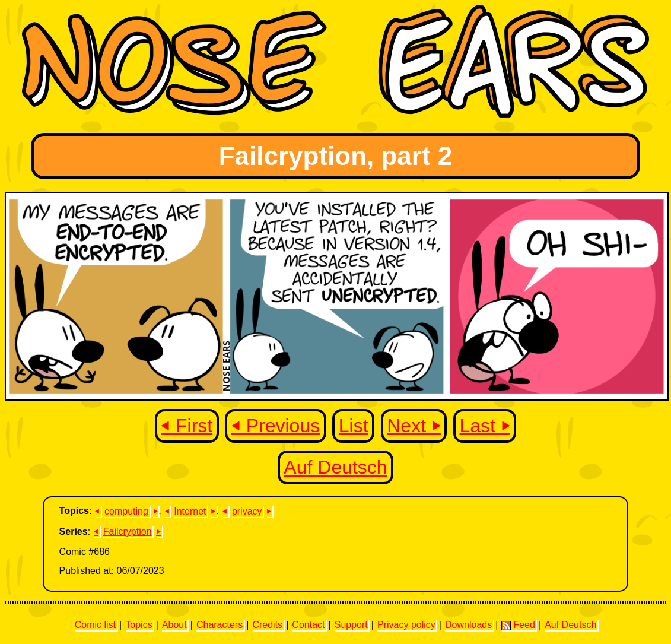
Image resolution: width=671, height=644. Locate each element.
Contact (308, 625)
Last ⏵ (485, 426)
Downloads (468, 625)
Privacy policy (406, 625)
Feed (518, 625)
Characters (220, 625)
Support (351, 625)
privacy (247, 511)
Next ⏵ (414, 426)
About (174, 625)
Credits (267, 625)
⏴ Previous (276, 426)
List (354, 426)
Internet (190, 511)
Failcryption (128, 532)
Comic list (95, 625)
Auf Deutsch (335, 468)
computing (126, 511)
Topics (139, 625)
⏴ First (187, 426)
